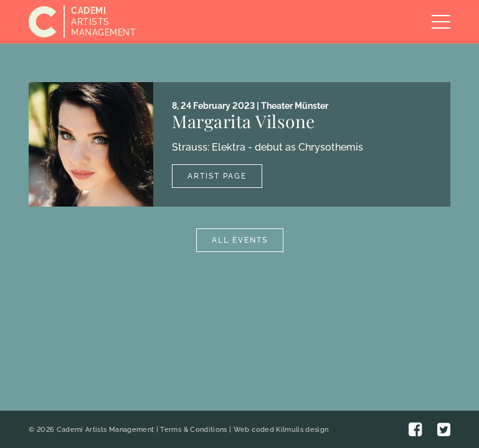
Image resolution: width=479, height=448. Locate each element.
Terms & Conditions (193, 430)
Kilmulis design (302, 430)
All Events (240, 240)
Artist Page (217, 176)
